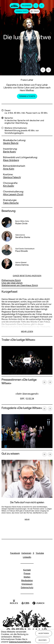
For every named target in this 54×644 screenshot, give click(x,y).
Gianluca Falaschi (12, 177)
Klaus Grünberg (11, 160)
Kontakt (27, 570)
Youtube (40, 553)
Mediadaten (27, 580)
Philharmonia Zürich (11, 280)
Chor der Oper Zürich (12, 283)
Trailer (35, 11)
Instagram (26, 553)
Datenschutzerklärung (20, 642)
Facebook (15, 553)
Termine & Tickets (22, 11)
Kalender (26, 6)
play (27, 360)
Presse (27, 573)
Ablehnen (42, 640)
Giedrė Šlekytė (11, 143)
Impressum (27, 584)
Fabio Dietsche (11, 203)
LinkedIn (27, 557)
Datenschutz (27, 587)
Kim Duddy (9, 186)
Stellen (27, 577)
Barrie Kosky (10, 152)
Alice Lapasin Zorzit (13, 194)
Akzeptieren (44, 633)
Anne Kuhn (9, 169)
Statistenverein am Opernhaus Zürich (20, 285)
